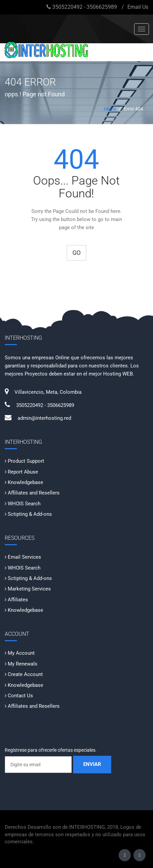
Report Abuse (23, 472)
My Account (21, 653)
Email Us (138, 7)
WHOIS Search (24, 504)
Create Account (25, 674)
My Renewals (23, 664)
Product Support (26, 461)
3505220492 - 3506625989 (85, 7)
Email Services (24, 557)
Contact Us (20, 696)
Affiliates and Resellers (34, 493)
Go (76, 253)
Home (110, 109)
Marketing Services (29, 589)
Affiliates (18, 600)
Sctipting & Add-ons (30, 514)
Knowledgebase (25, 482)
